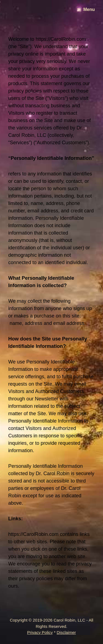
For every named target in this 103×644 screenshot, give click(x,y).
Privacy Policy (40, 632)
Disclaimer (66, 632)
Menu (89, 9)
